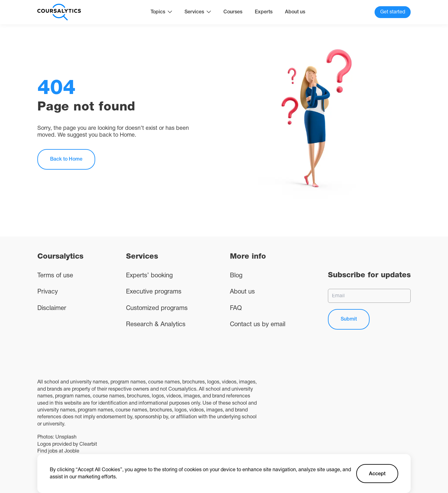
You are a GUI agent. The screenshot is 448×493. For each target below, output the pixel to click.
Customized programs (157, 308)
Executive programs (154, 292)
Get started (393, 12)
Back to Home (66, 159)
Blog (236, 276)
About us (295, 12)
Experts (264, 12)
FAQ (236, 308)
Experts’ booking (149, 276)
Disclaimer (52, 308)
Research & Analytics (156, 325)
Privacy (48, 292)
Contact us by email (258, 325)
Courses (233, 12)
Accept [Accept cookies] (377, 474)
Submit (349, 319)
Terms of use (55, 276)
